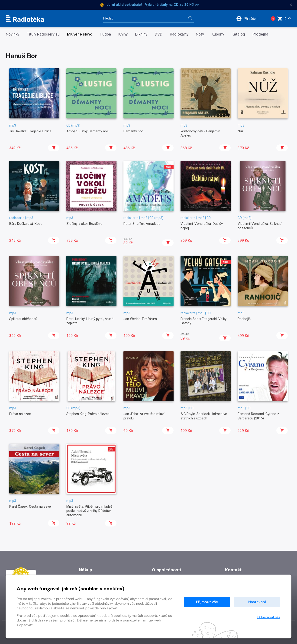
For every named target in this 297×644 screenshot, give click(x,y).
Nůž (241, 131)
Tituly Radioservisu (43, 34)
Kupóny (218, 34)
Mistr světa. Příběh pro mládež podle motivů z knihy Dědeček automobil (89, 511)
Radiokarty (179, 34)
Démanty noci (134, 131)
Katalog (238, 34)
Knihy (123, 34)
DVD (159, 34)
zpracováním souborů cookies (102, 616)
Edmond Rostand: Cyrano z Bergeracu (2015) (258, 416)
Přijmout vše (207, 602)
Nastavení (257, 602)
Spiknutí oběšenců (23, 319)
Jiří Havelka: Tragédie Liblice (30, 131)
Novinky (13, 34)
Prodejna (260, 34)
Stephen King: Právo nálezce (88, 414)
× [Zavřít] (291, 5)
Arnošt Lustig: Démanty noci (88, 131)
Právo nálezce (20, 414)
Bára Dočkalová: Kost (26, 224)
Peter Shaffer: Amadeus (142, 224)
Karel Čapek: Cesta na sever (31, 507)
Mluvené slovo (80, 34)
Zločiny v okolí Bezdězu (84, 224)
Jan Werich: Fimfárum (140, 319)
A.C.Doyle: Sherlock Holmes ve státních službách (204, 416)
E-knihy (141, 34)
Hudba (105, 34)
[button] (250, 19)
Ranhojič (244, 319)
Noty (200, 34)
